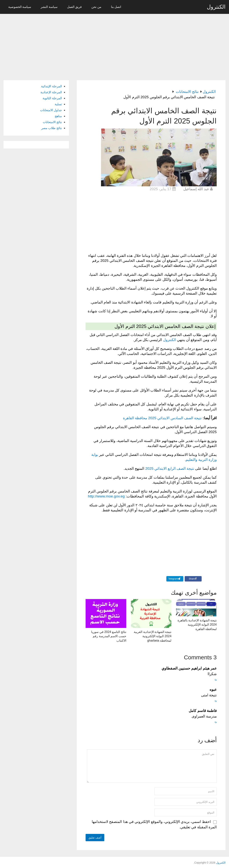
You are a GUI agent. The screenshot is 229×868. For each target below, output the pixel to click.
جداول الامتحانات (51, 110)
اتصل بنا (116, 7)
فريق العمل (74, 7)
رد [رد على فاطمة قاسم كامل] (216, 722)
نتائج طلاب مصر (52, 128)
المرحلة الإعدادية (51, 92)
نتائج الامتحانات (52, 122)
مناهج (58, 116)
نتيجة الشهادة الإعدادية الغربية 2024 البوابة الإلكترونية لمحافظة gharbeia (153, 636)
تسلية (58, 104)
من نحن (96, 7)
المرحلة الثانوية (52, 98)
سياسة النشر (49, 7)
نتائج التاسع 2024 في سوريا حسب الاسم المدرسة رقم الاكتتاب (109, 636)
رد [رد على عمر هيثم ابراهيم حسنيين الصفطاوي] (216, 679)
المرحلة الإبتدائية (51, 86)
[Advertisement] (114, 45)
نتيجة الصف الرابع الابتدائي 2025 (170, 468)
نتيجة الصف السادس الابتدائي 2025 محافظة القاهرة (162, 418)
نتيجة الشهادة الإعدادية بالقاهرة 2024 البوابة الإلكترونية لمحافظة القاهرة (197, 625)
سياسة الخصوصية (20, 7)
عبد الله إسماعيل (196, 189)
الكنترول (216, 7)
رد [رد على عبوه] (216, 701)
